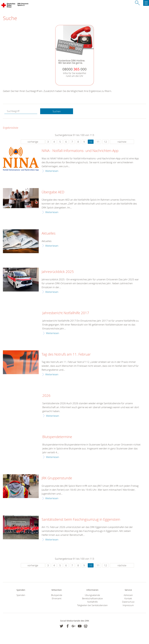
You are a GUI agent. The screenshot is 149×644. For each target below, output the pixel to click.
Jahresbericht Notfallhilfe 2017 (66, 313)
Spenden (21, 595)
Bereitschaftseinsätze (92, 598)
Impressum (128, 605)
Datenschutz (128, 602)
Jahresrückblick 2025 (58, 272)
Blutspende (57, 595)
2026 (46, 396)
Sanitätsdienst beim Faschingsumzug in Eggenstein (81, 520)
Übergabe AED (53, 192)
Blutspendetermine (57, 437)
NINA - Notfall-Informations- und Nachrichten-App (80, 151)
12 (105, 142)
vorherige (33, 142)
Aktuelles (49, 233)
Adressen (128, 595)
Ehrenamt (57, 598)
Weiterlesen (52, 171)
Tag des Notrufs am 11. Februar (66, 354)
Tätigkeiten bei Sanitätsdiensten (92, 605)
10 (91, 142)
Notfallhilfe (92, 602)
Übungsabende (92, 595)
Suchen (57, 111)
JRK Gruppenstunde (57, 478)
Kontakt (128, 598)
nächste (122, 142)
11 (98, 142)
